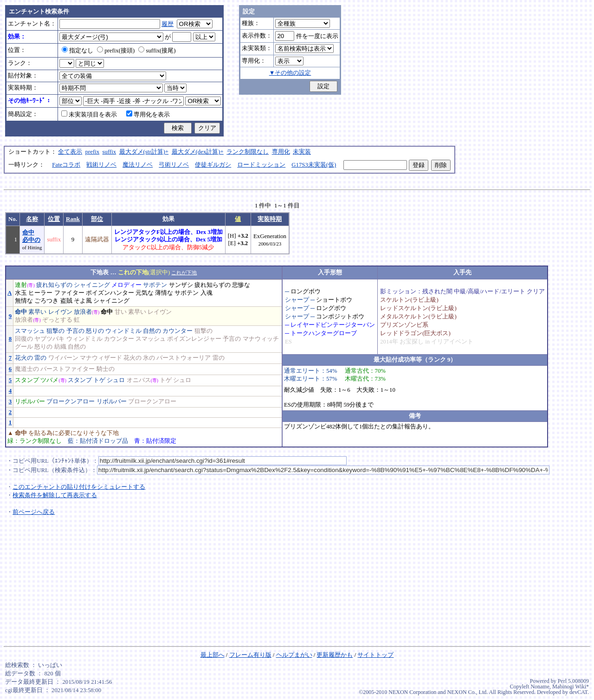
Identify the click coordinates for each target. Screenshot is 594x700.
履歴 (168, 24)
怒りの (95, 331)
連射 (21, 285)
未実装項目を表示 (89, 115)
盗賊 (66, 301)
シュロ (116, 380)
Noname (540, 687)
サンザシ (181, 285)
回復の (24, 339)
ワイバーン (63, 358)
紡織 (60, 347)
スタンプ (27, 380)
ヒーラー (40, 293)
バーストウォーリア (184, 358)
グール (24, 347)
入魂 (207, 293)
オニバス (139, 380)
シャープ (297, 300)
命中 (21, 312)
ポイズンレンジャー (194, 339)
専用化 (281, 152)
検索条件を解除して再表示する (55, 495)
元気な (145, 293)
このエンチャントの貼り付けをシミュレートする (79, 487)
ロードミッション (261, 165)
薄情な (164, 293)
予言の (75, 331)
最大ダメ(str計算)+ (144, 152)
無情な (24, 301)
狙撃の (55, 331)
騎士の (106, 369)
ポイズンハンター (110, 293)
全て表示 (70, 152)
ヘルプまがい (294, 655)
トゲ (99, 380)
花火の (24, 358)
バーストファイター (68, 369)
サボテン (155, 285)
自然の (152, 331)
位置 (54, 219)
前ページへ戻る (34, 512)
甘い (121, 312)
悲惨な (241, 285)
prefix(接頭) (116, 51)
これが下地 (184, 272)
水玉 (21, 293)
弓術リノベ (174, 165)
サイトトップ (375, 655)
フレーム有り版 (250, 655)
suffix (110, 152)
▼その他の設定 (290, 73)
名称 (32, 219)
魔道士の (27, 369)
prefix (93, 152)
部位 (97, 219)
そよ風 (83, 301)
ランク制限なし (248, 152)
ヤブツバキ (49, 339)
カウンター (178, 331)
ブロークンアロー (71, 402)
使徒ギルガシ (213, 165)
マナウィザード (101, 358)
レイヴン (60, 312)
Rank (73, 219)
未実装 (302, 152)
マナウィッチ (261, 339)
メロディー (126, 285)
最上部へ (213, 655)
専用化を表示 (148, 115)
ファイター (69, 293)
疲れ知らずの (54, 285)
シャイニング (92, 285)
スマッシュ (30, 331)
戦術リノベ (101, 165)
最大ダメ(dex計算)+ (198, 152)
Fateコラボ (66, 165)
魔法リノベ (138, 165)
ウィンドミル (123, 331)
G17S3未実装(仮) (314, 165)
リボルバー (30, 402)
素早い (37, 312)
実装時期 (270, 219)
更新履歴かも (335, 655)
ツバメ (49, 380)
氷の (149, 358)
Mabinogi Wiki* (571, 687)
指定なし (77, 51)
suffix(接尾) (157, 51)
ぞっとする (57, 320)
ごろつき (46, 301)
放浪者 (83, 312)
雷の (40, 358)
